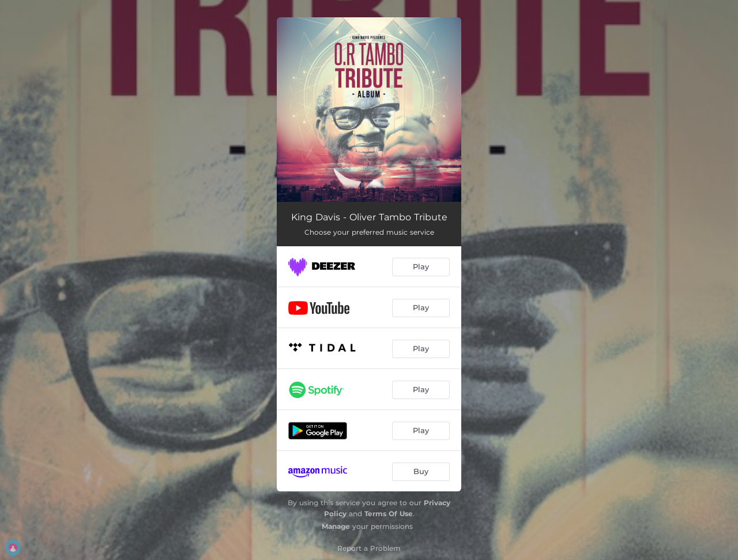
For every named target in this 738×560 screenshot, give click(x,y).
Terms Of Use (389, 514)
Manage (336, 526)
